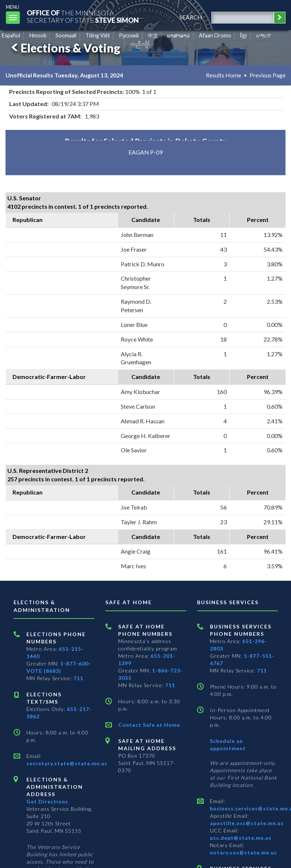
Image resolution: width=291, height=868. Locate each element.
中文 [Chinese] (153, 35)
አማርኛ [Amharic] (263, 35)
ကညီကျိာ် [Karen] (140, 44)
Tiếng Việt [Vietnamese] (98, 35)
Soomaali (66, 35)
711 (78, 678)
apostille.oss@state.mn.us (247, 823)
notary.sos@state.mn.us (243, 852)
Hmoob (38, 35)
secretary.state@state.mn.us (67, 763)
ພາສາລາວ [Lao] (178, 35)
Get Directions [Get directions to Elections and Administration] (47, 801)
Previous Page (268, 75)
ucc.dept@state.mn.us (241, 838)
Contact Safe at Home (149, 725)
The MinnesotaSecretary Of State (84, 16)
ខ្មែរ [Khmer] (243, 35)
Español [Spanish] (11, 35)
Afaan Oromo (215, 35)
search (190, 17)
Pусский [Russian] (129, 35)
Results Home (223, 75)
